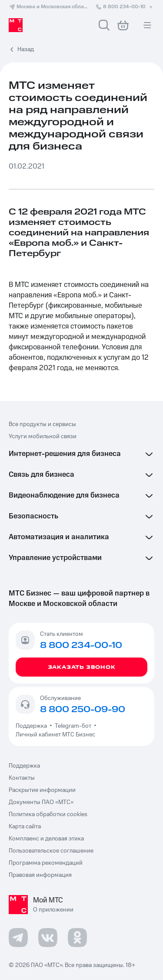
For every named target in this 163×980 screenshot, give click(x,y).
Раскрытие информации (42, 790)
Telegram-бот (73, 726)
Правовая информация (40, 875)
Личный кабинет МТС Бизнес (55, 735)
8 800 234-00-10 (125, 7)
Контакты (22, 778)
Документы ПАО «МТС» (41, 802)
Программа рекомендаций (46, 863)
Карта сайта (25, 827)
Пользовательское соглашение (51, 851)
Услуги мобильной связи (43, 436)
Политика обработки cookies (48, 814)
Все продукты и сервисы (42, 424)
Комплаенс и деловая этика (46, 839)
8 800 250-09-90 (83, 710)
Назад (26, 49)
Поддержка (33, 726)
